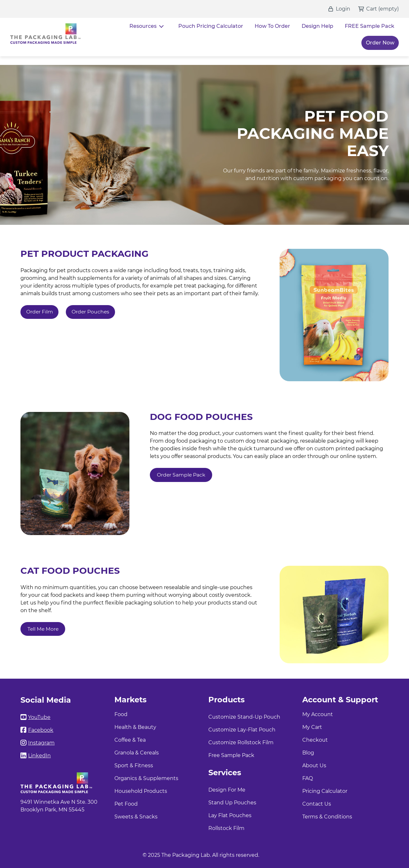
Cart (372, 9)
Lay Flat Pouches (230, 815)
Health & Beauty (135, 727)
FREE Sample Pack (370, 26)
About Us (314, 765)
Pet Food (126, 804)
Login (343, 9)
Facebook (41, 730)
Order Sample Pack (181, 475)
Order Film (40, 312)
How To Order (272, 26)
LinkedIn (39, 756)
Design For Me (227, 790)
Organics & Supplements (146, 778)
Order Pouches (92, 312)
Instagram (41, 743)
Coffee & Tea (130, 740)
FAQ (308, 778)
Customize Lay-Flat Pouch (242, 730)
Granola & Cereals (137, 753)
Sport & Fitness (134, 765)
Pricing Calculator (325, 791)
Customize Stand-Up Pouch (244, 717)
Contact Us (317, 804)
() (388, 9)
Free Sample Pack (231, 755)
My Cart (312, 727)
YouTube (39, 717)
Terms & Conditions (327, 817)
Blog (308, 753)
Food (121, 714)
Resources (143, 26)
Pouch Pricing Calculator (211, 26)
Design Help (317, 26)
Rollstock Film (226, 828)
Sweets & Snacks (136, 817)
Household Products (141, 791)
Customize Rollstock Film (241, 742)
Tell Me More (43, 629)
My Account (318, 714)
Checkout (315, 740)
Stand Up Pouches (232, 803)
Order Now (380, 43)
